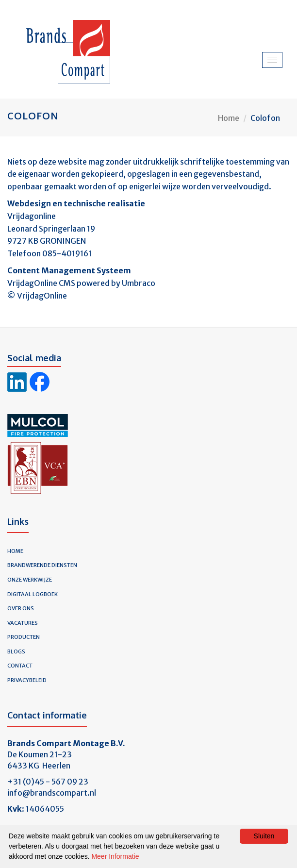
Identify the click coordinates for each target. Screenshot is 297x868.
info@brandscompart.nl (52, 793)
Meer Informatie (115, 856)
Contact (20, 666)
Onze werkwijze (30, 580)
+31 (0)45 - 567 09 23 (48, 782)
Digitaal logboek (33, 594)
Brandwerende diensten (42, 565)
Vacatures (23, 623)
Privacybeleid (27, 680)
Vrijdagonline (32, 216)
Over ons (21, 608)
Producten (24, 637)
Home (229, 118)
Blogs (16, 651)
